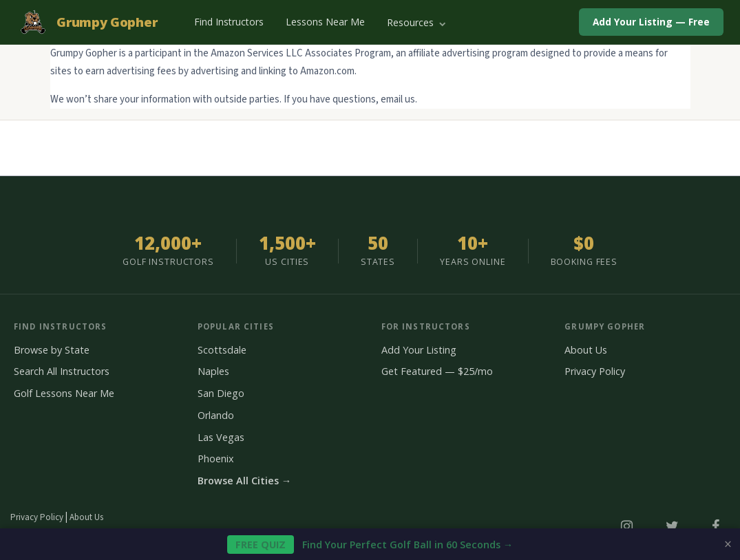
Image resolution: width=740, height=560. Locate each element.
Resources (416, 22)
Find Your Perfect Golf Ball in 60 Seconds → (370, 545)
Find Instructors (229, 22)
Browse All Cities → (244, 481)
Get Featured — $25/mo (437, 371)
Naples (213, 371)
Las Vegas (221, 437)
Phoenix (216, 459)
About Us (586, 350)
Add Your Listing (419, 350)
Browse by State (52, 350)
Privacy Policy (595, 371)
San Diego (221, 393)
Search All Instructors (62, 371)
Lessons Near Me (325, 22)
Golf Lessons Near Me (64, 393)
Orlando (216, 415)
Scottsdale (222, 350)
